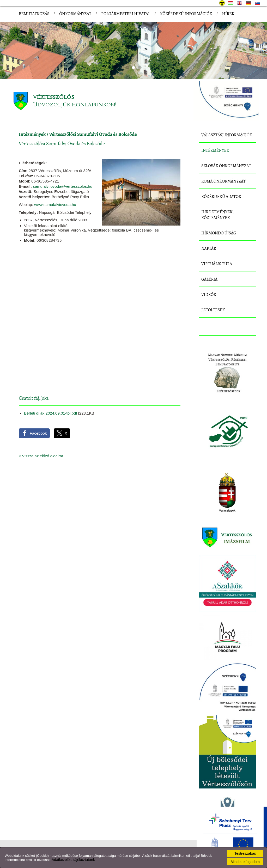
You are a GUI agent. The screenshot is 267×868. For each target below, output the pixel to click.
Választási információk (227, 135)
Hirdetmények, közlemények (217, 215)
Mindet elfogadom (245, 862)
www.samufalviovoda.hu (55, 205)
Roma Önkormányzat (223, 181)
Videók (209, 295)
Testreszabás (245, 853)
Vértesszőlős (53, 97)
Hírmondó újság (219, 233)
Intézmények (32, 134)
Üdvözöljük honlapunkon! (75, 105)
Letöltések (213, 310)
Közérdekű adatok (221, 197)
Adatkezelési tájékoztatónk (73, 860)
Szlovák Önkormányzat (226, 166)
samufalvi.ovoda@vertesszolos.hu (63, 186)
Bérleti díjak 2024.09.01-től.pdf (50, 413)
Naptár (209, 248)
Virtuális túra (217, 264)
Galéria (209, 279)
